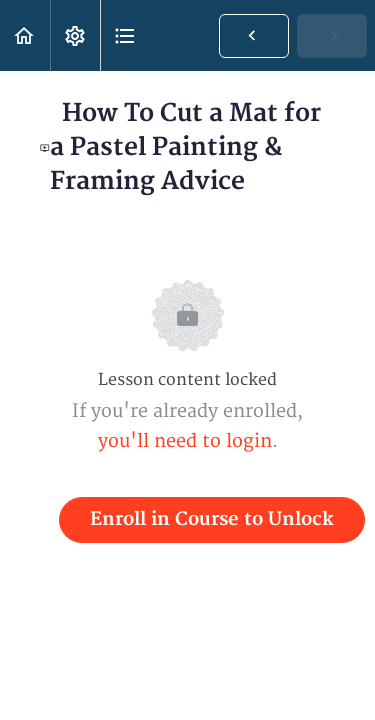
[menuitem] (75, 35)
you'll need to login (185, 441)
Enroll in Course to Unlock (212, 519)
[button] (25, 35)
